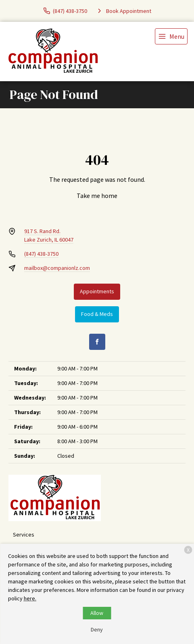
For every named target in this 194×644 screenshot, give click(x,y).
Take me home (97, 196)
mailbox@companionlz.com (57, 268)
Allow (97, 613)
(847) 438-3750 (41, 254)
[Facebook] (97, 342)
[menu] (171, 36)
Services (24, 535)
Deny (97, 629)
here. (30, 598)
